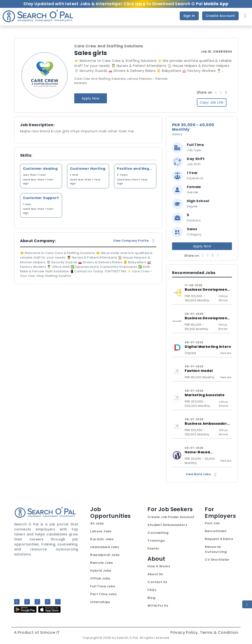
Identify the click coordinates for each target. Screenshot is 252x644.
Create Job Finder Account (171, 517)
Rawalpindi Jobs (105, 555)
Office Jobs (100, 578)
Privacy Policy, (185, 632)
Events (153, 548)
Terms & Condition (219, 632)
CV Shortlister (217, 560)
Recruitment (216, 531)
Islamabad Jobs (105, 547)
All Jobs (97, 523)
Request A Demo (219, 539)
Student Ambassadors (167, 525)
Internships (100, 602)
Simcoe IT (50, 632)
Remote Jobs (101, 563)
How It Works (159, 566)
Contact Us (157, 582)
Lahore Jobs (101, 531)
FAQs (152, 590)
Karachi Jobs (102, 539)
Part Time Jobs (103, 594)
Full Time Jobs (103, 586)
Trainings (156, 541)
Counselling (158, 533)
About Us (155, 574)
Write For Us (158, 606)
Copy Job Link (212, 102)
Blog (151, 598)
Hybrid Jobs (101, 571)
